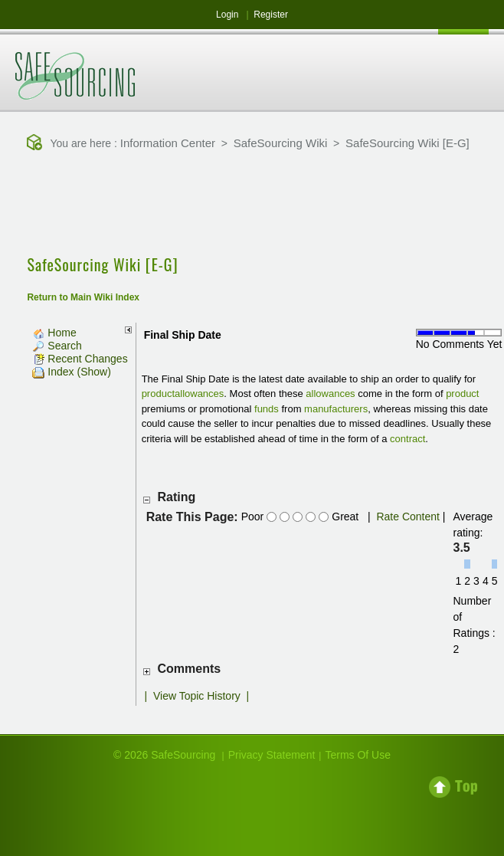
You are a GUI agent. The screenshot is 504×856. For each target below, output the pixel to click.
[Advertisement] (252, 205)
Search (57, 346)
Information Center (168, 143)
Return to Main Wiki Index (83, 297)
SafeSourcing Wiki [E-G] (407, 143)
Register (271, 15)
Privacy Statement (272, 755)
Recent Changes (80, 359)
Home (54, 333)
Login (227, 15)
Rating (177, 497)
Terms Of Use (358, 755)
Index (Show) (71, 372)
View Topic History (197, 696)
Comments (190, 669)
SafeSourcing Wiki (281, 143)
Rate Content (408, 517)
